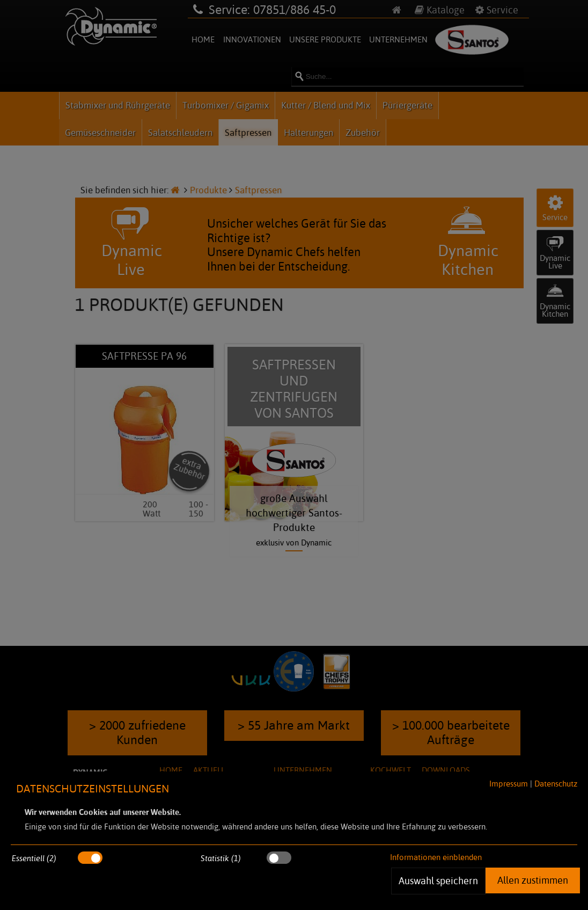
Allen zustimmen (533, 880)
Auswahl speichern (438, 880)
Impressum (509, 784)
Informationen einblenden (436, 857)
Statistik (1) (221, 858)
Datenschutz (556, 784)
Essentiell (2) (34, 858)
